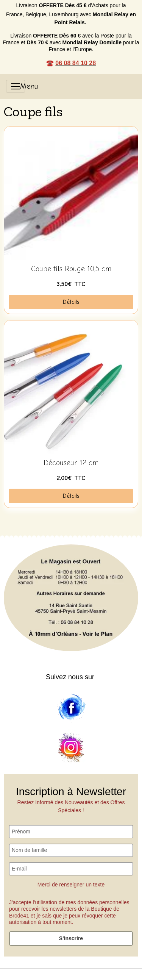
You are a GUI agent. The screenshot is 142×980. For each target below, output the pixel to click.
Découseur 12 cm (71, 463)
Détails (71, 302)
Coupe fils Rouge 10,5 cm (71, 269)
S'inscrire (71, 938)
